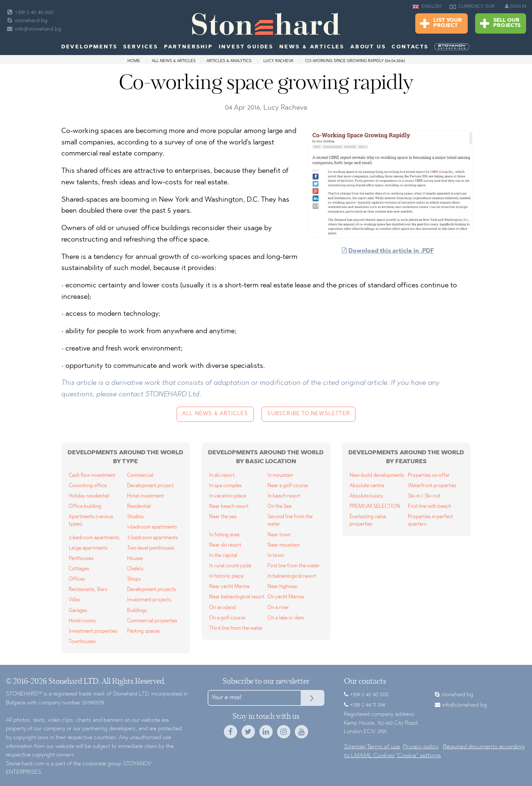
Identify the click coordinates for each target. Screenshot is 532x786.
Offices (77, 579)
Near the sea (223, 517)
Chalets (135, 569)
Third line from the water (236, 628)
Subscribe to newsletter (308, 414)
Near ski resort (225, 545)
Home (134, 61)
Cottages (79, 569)
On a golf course (227, 618)
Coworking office (88, 486)
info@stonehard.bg (34, 29)
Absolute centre (367, 486)
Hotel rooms (82, 621)
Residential (139, 507)
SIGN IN (516, 6)
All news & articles (174, 61)
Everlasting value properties (368, 521)
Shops (134, 579)
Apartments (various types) (91, 521)
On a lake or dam (286, 618)
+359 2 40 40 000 (30, 13)
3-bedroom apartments (153, 538)
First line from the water (294, 566)
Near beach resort (229, 507)
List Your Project (441, 24)
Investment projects (149, 600)
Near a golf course (288, 486)
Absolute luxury (366, 496)
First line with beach (429, 507)
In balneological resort (292, 576)
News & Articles (312, 47)
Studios (135, 517)
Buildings (137, 611)
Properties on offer (429, 476)
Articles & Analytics (229, 61)
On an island (222, 608)
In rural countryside (230, 566)
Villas (74, 600)
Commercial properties (152, 621)
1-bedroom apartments (152, 527)
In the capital (223, 556)
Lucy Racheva (279, 61)
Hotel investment (146, 496)
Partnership (188, 47)
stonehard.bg (27, 21)
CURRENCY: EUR (472, 7)
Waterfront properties (432, 486)
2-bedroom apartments (94, 538)
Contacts (410, 47)
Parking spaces (144, 631)
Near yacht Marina (229, 587)
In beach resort (284, 496)
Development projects (151, 590)
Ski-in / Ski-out (424, 496)
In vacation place (228, 496)
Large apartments (88, 548)
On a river (278, 608)
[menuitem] (453, 47)
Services (140, 47)
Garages (78, 611)
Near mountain (284, 545)
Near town (279, 535)
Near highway (282, 587)
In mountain (280, 476)
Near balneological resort (237, 597)
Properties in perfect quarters (430, 521)
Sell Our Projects (500, 24)
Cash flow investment (92, 476)
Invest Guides (246, 47)
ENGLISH (427, 7)
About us (368, 47)
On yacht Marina (286, 597)
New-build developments (377, 476)
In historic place (226, 576)
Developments (89, 47)
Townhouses (82, 642)
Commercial (140, 476)
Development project (150, 486)
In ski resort (222, 476)
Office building (85, 507)
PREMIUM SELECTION (375, 507)
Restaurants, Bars (88, 590)
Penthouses (81, 559)
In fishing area (224, 535)
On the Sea (279, 507)
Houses (135, 559)
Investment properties (93, 631)
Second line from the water (290, 521)
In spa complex (225, 486)
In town (276, 556)
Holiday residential (89, 496)
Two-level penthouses (151, 548)
